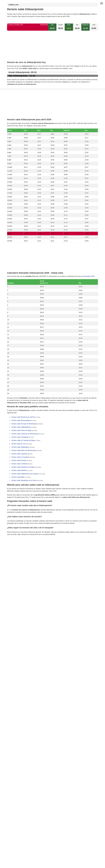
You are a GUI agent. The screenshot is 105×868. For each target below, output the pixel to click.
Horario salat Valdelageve (20, 447)
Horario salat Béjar (18, 477)
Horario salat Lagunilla (19, 454)
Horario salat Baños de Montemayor (24, 451)
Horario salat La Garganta (20, 457)
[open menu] (102, 3)
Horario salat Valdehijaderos (21, 427)
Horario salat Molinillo (19, 471)
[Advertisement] (52, 48)
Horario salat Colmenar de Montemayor (25, 434)
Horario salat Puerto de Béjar (22, 431)
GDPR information (13, 544)
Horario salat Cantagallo (20, 437)
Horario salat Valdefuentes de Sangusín (25, 474)
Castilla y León (13, 5)
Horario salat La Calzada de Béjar (23, 441)
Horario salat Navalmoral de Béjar (23, 467)
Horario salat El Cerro (19, 444)
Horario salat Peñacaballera (21, 421)
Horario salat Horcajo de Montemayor (24, 424)
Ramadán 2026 (89, 276)
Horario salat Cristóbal (19, 464)
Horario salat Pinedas (19, 461)
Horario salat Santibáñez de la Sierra (24, 480)
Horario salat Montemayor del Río (23, 417)
